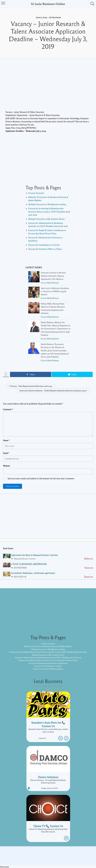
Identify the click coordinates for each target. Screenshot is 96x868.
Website (6, 466)
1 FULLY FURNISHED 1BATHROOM (29, 564)
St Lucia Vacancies (36, 193)
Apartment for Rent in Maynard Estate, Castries (34, 555)
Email (6, 453)
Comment (8, 409)
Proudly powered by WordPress (38, 858)
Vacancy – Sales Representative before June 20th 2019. (31, 386)
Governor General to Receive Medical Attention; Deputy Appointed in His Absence (53, 276)
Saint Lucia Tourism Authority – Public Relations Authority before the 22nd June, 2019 (52, 391)
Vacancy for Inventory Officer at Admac (45, 249)
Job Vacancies (55, 17)
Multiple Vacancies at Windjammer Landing (47, 204)
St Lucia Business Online (48, 4)
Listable (56, 858)
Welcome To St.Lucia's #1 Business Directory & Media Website (48, 645)
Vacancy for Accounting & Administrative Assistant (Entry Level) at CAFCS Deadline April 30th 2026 (49, 212)
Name (6, 440)
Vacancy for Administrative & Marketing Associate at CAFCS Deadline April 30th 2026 (48, 659)
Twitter (81, 854)
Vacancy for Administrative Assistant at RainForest (48, 665)
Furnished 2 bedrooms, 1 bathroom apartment (33, 573)
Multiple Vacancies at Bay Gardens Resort (46, 219)
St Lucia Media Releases (50, 283)
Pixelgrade (66, 858)
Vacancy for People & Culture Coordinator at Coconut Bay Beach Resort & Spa (48, 662)
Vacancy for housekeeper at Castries (44, 245)
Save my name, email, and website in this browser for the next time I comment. (41, 478)
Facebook (72, 854)
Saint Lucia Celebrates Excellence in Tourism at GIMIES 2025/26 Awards (55, 291)
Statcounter (5, 867)
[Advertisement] (48, 88)
